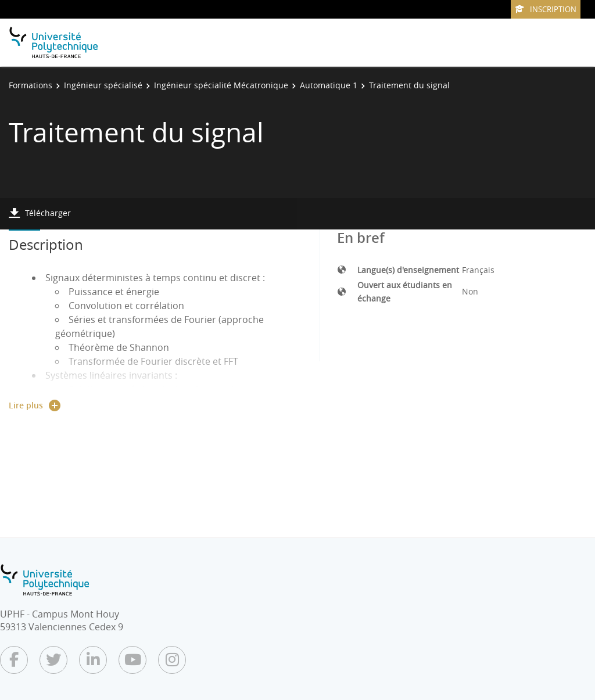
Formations (31, 85)
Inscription (546, 9)
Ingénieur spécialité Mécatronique (221, 85)
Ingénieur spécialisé (103, 85)
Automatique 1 (329, 85)
